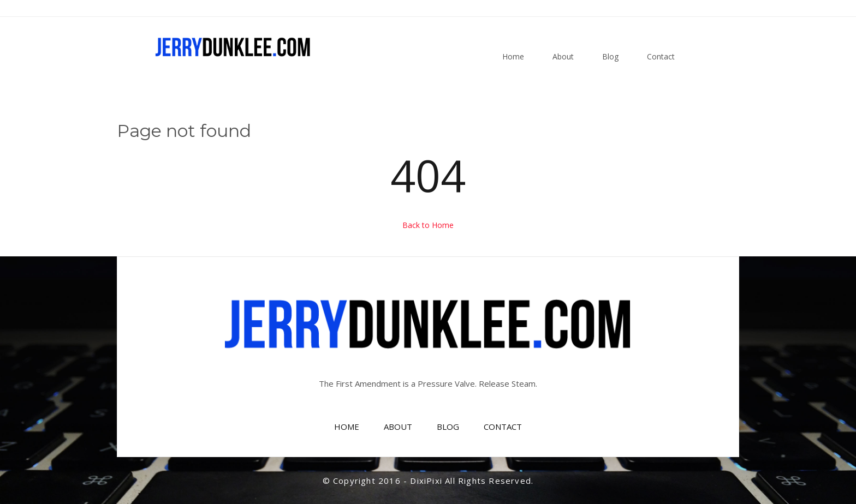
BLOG (448, 427)
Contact (661, 56)
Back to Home (428, 225)
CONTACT (503, 427)
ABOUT (398, 427)
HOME (347, 427)
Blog (610, 56)
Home (513, 56)
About (563, 56)
